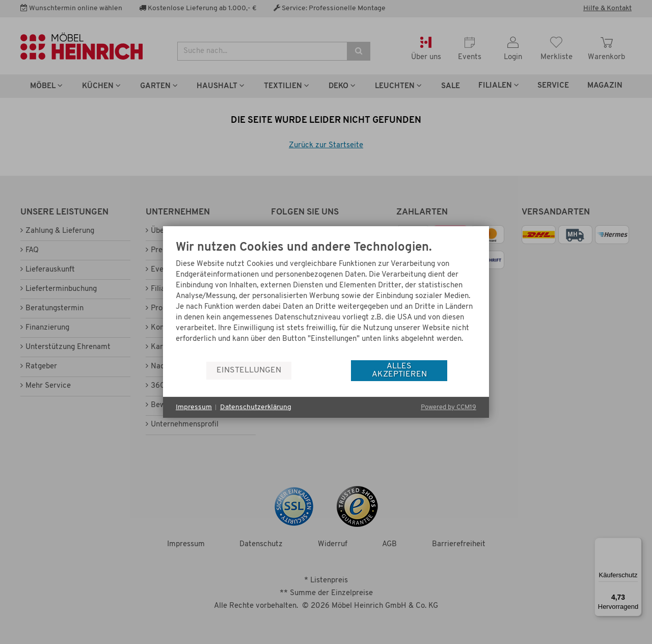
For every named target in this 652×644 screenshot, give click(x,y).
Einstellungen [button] (249, 370)
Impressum (194, 407)
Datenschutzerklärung (256, 407)
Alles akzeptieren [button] (399, 370)
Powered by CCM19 (449, 407)
